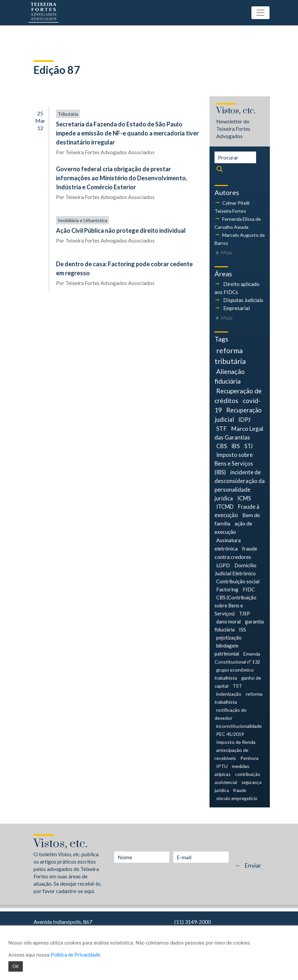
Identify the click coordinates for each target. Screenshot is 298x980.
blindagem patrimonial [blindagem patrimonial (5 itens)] (227, 650)
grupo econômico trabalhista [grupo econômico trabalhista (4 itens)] (234, 674)
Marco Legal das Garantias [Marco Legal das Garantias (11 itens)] (239, 433)
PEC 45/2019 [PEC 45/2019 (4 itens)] (230, 734)
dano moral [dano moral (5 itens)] (228, 621)
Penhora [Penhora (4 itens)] (249, 758)
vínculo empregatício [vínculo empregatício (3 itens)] (237, 798)
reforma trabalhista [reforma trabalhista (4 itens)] (239, 698)
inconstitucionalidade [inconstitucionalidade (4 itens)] (239, 726)
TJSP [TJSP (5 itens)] (245, 613)
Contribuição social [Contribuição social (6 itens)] (238, 581)
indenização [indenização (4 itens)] (229, 694)
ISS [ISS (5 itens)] (243, 629)
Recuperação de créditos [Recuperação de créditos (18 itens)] (238, 396)
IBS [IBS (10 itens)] (235, 446)
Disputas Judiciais (243, 300)
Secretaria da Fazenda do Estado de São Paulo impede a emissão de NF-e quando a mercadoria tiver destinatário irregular (127, 133)
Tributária (68, 114)
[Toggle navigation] (260, 13)
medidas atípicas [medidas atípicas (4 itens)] (232, 770)
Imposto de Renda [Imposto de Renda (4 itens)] (236, 742)
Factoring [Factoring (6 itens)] (227, 589)
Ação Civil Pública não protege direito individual (121, 230)
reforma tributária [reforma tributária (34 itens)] (230, 356)
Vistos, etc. (236, 111)
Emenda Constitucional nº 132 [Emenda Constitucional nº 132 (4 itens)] (237, 658)
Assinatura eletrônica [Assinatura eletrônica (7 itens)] (228, 544)
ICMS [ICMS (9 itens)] (244, 498)
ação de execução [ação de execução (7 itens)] (233, 527)
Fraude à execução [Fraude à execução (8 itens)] (237, 511)
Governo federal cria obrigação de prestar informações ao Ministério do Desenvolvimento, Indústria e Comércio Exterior (122, 178)
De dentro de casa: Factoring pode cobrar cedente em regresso (124, 268)
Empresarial (236, 308)
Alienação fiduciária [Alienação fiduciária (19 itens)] (230, 376)
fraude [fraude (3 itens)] (240, 790)
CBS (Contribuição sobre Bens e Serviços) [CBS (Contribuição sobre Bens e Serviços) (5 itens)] (235, 605)
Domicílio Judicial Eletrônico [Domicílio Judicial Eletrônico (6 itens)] (236, 569)
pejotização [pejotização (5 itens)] (229, 638)
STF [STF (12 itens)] (221, 429)
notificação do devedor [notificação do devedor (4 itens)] (231, 714)
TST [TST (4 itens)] (237, 686)
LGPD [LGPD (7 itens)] (223, 565)
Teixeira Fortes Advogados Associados (110, 152)
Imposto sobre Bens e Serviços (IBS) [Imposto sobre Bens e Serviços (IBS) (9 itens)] (234, 463)
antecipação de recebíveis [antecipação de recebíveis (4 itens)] (231, 754)
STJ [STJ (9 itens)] (249, 446)
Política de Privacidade (75, 955)
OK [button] (16, 966)
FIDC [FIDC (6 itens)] (249, 589)
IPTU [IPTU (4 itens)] (222, 766)
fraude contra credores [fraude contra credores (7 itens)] (236, 553)
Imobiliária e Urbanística (82, 220)
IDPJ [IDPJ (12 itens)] (244, 420)
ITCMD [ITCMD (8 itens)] (225, 507)
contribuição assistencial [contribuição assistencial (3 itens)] (237, 778)
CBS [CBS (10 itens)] (222, 446)
